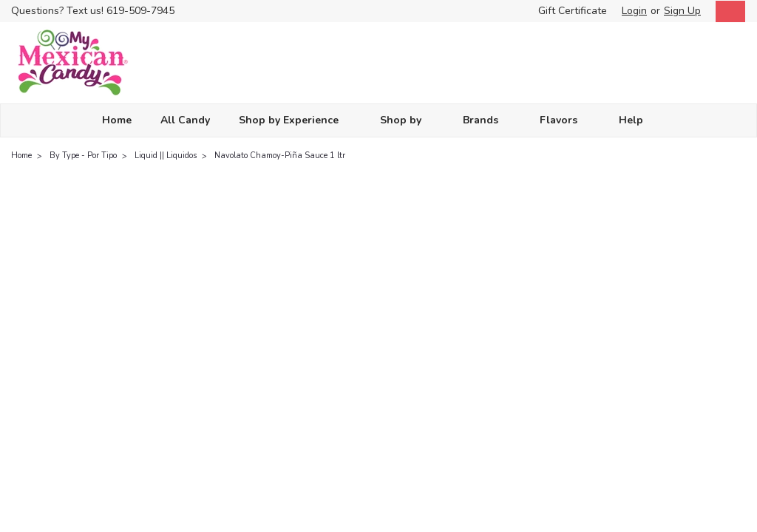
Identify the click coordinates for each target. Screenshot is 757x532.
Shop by (407, 120)
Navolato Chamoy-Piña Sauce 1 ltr (280, 156)
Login (634, 11)
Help (637, 120)
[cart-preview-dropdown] (727, 11)
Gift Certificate (573, 11)
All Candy (185, 120)
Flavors (565, 120)
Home (117, 120)
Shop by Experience (295, 120)
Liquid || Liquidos (166, 156)
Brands (487, 120)
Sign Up (682, 11)
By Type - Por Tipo (83, 156)
